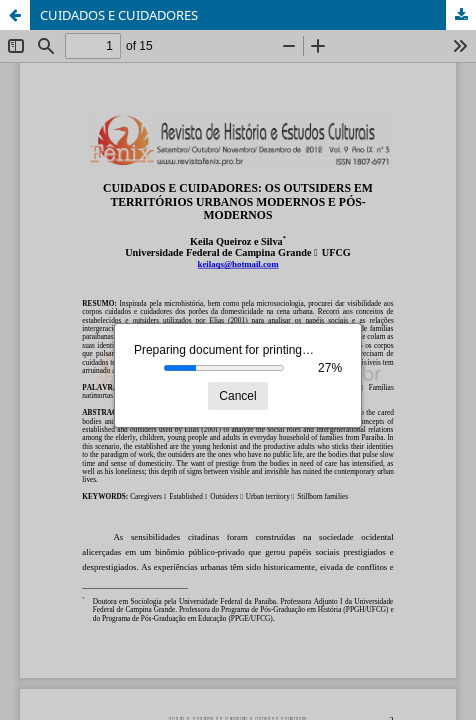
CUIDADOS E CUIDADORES (119, 15)
